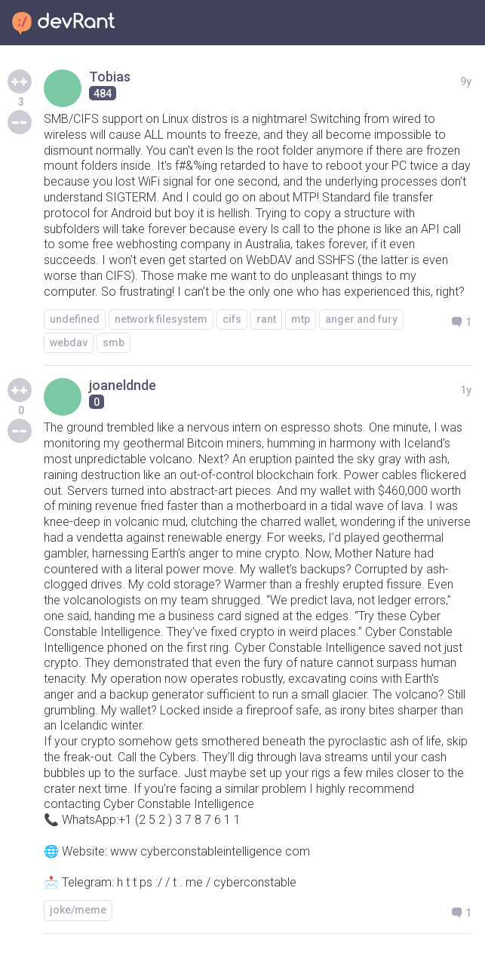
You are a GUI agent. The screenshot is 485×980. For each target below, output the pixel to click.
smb (114, 343)
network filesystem (161, 319)
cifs (232, 319)
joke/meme (78, 910)
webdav (69, 343)
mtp (301, 319)
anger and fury (361, 319)
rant (266, 319)
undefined (75, 319)
